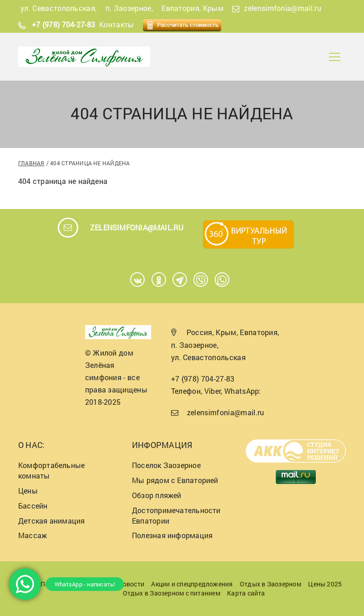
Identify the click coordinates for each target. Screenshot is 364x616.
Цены (28, 491)
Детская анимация (52, 521)
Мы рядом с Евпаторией (175, 480)
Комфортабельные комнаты (51, 470)
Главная (31, 163)
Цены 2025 (325, 584)
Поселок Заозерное (166, 465)
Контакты (117, 24)
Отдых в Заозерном (270, 584)
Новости (131, 584)
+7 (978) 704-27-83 (64, 24)
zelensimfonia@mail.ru (283, 8)
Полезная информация (172, 535)
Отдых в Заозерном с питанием (172, 593)
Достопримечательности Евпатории (176, 515)
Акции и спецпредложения (192, 584)
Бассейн (33, 506)
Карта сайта (246, 593)
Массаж (33, 535)
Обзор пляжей (157, 495)
